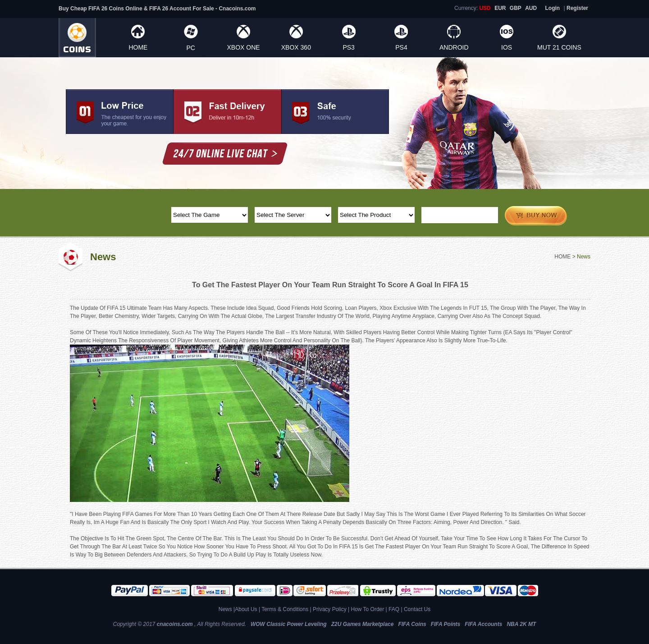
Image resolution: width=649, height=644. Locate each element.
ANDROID (454, 47)
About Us (246, 609)
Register (577, 8)
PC (190, 48)
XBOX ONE (243, 47)
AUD (531, 8)
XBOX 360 (296, 47)
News (225, 609)
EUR (500, 8)
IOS (507, 47)
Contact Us (417, 609)
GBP (516, 8)
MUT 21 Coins (559, 47)
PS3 (348, 47)
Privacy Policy (330, 609)
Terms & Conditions (285, 609)
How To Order (367, 609)
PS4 (401, 47)
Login (553, 8)
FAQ (394, 609)
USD (485, 8)
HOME (138, 47)
